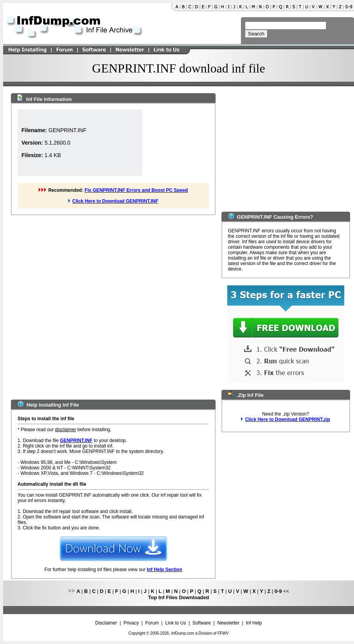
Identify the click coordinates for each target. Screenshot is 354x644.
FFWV (223, 633)
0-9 (278, 591)
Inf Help (254, 623)
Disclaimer (106, 623)
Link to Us (176, 623)
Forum (152, 623)
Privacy (131, 623)
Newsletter (228, 623)
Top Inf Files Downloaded (179, 597)
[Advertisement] (85, 306)
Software (201, 623)
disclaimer (65, 430)
